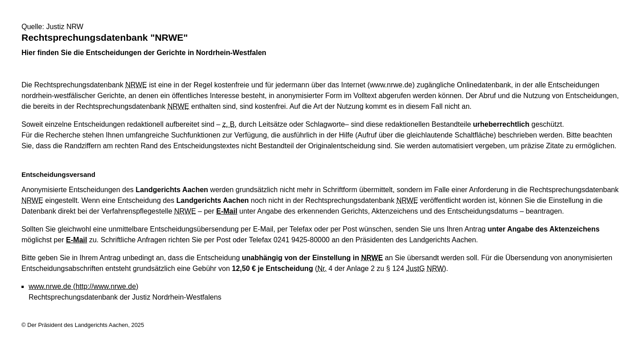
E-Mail (227, 211)
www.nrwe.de (83, 286)
